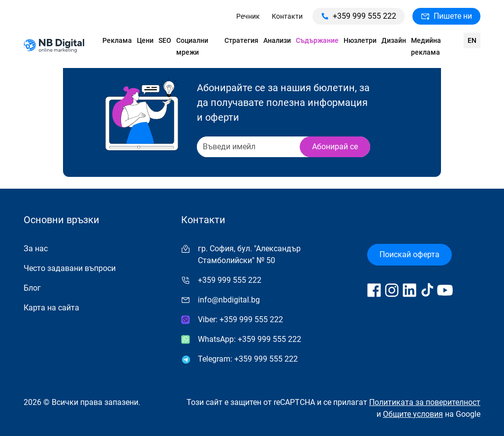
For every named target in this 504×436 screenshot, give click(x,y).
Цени (145, 40)
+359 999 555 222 (359, 16)
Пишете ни (446, 16)
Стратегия (241, 40)
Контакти (287, 16)
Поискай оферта (409, 254)
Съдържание (317, 40)
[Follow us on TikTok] (427, 290)
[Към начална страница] (54, 47)
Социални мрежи (192, 46)
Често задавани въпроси (70, 268)
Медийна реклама (426, 46)
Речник (248, 16)
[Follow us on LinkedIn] (409, 290)
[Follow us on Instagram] (392, 290)
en (472, 40)
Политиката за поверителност (425, 402)
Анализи (277, 40)
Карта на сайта (51, 308)
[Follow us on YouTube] (445, 290)
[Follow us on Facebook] (374, 290)
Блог (32, 288)
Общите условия (413, 414)
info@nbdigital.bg (229, 300)
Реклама (117, 40)
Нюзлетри (360, 40)
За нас (36, 249)
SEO (165, 40)
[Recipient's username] (248, 147)
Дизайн (394, 40)
